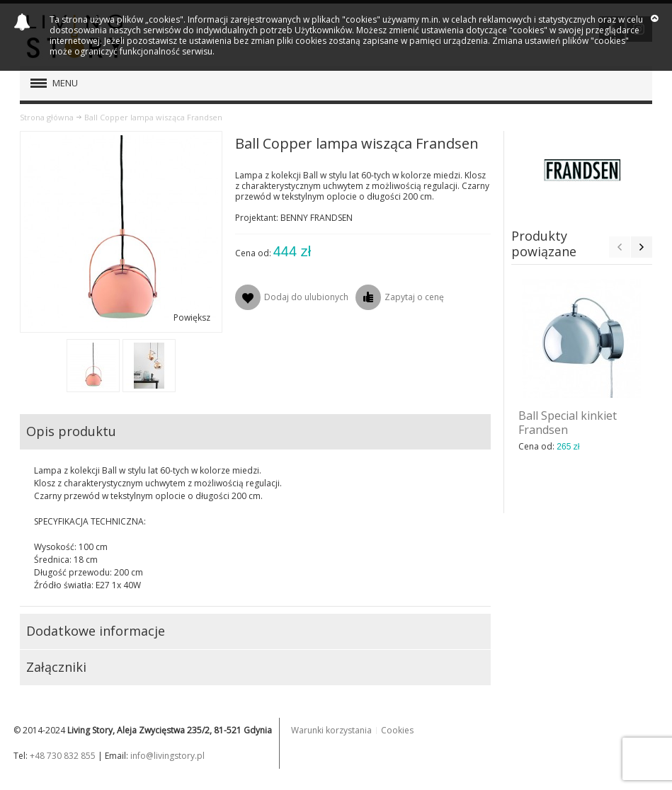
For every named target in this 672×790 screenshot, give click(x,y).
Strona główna (47, 117)
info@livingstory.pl (167, 756)
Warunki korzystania (331, 730)
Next (642, 247)
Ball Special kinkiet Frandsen (568, 423)
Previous (620, 247)
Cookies (397, 730)
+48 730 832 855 (63, 756)
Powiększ (192, 317)
